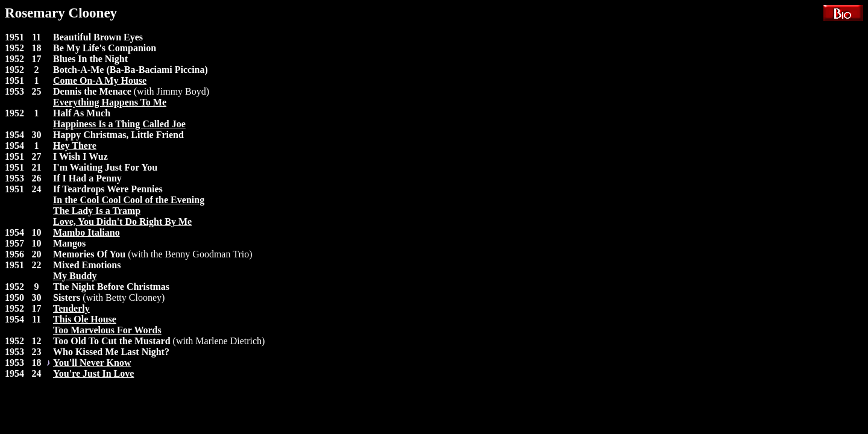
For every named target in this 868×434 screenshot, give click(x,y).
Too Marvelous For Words (107, 330)
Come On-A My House (100, 80)
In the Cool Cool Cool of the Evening (129, 200)
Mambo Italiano (86, 232)
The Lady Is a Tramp (97, 211)
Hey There (75, 146)
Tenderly (71, 308)
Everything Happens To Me (110, 102)
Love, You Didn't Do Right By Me (122, 222)
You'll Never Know (92, 363)
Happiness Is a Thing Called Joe (119, 124)
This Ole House (85, 319)
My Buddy (75, 276)
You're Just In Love (93, 373)
